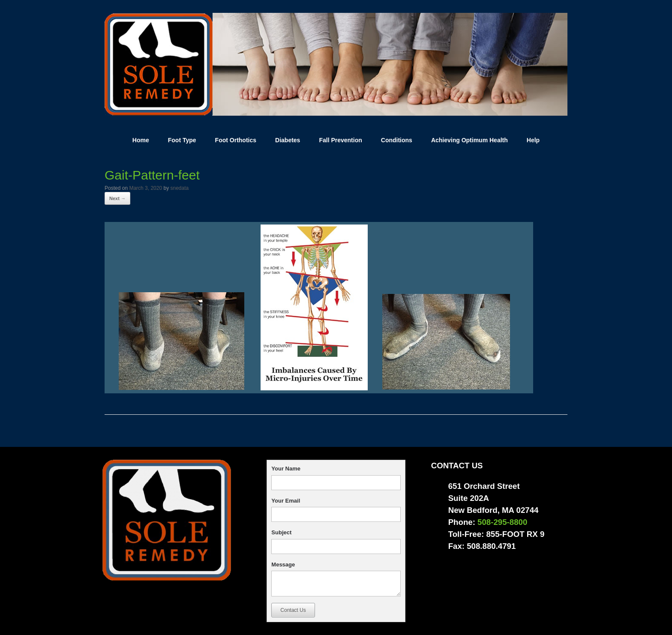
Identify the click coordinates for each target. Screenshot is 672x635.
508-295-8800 (502, 522)
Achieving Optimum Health (469, 140)
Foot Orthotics (236, 140)
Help (533, 140)
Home (141, 140)
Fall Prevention (340, 140)
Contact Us (293, 610)
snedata (179, 188)
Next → (117, 198)
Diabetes (288, 140)
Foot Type (182, 140)
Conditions (397, 140)
